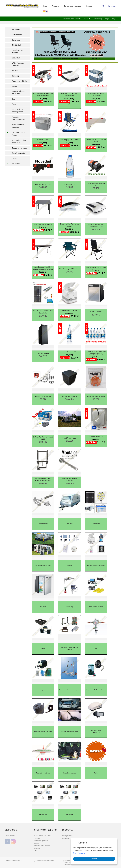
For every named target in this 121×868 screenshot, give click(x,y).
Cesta (112, 6)
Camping (12, 76)
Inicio (45, 6)
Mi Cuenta (87, 19)
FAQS (114, 19)
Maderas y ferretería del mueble (16, 93)
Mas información (79, 853)
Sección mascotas (19, 153)
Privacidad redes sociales (42, 846)
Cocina (11, 86)
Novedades (16, 30)
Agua (10, 104)
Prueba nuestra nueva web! (42, 836)
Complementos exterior (14, 52)
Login (107, 19)
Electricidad (13, 45)
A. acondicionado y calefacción (15, 142)
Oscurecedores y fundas (15, 134)
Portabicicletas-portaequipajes (14, 111)
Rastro (11, 158)
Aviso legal (37, 848)
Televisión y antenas (19, 148)
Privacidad (37, 838)
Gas (10, 99)
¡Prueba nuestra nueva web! (72, 19)
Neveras (12, 71)
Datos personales (68, 836)
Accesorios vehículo (16, 81)
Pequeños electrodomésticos (15, 118)
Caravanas (16, 40)
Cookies (36, 843)
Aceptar (94, 859)
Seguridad (12, 58)
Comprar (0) (98, 19)
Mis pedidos (66, 838)
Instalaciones (13, 35)
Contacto (89, 6)
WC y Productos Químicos (18, 64)
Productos (55, 6)
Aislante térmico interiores (18, 126)
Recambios (13, 163)
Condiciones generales (72, 6)
